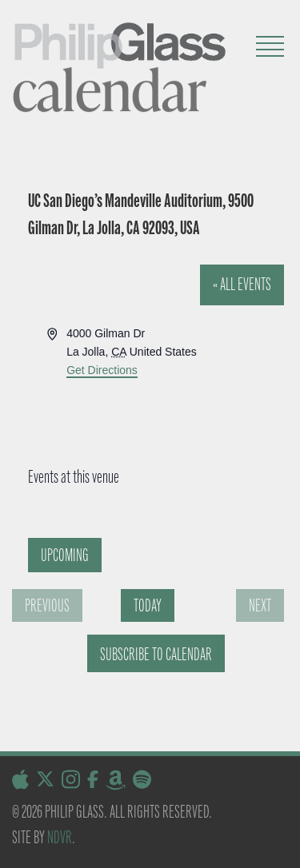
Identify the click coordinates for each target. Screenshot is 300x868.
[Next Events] (260, 605)
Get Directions (102, 370)
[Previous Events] (47, 605)
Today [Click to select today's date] (148, 605)
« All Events (242, 284)
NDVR (60, 837)
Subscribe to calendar (156, 654)
